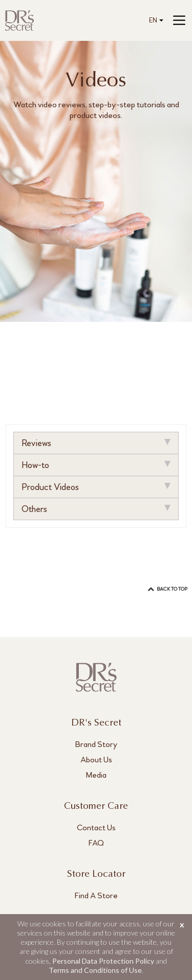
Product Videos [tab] (96, 487)
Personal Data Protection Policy (103, 961)
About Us (96, 760)
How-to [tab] (96, 465)
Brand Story (96, 744)
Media (96, 775)
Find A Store (96, 895)
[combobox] (154, 21)
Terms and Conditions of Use (95, 970)
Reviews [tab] (96, 443)
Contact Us (96, 827)
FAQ (96, 843)
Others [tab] (96, 509)
